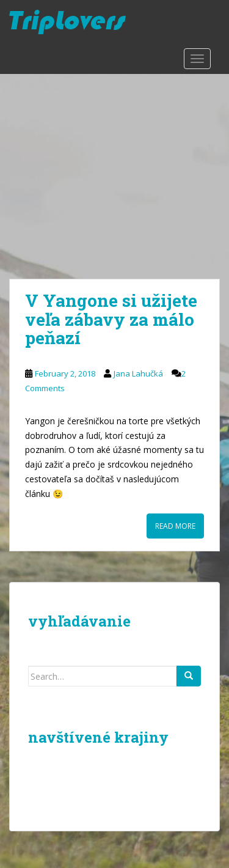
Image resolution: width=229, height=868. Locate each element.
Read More (175, 526)
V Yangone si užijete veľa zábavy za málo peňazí (111, 319)
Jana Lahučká (138, 373)
